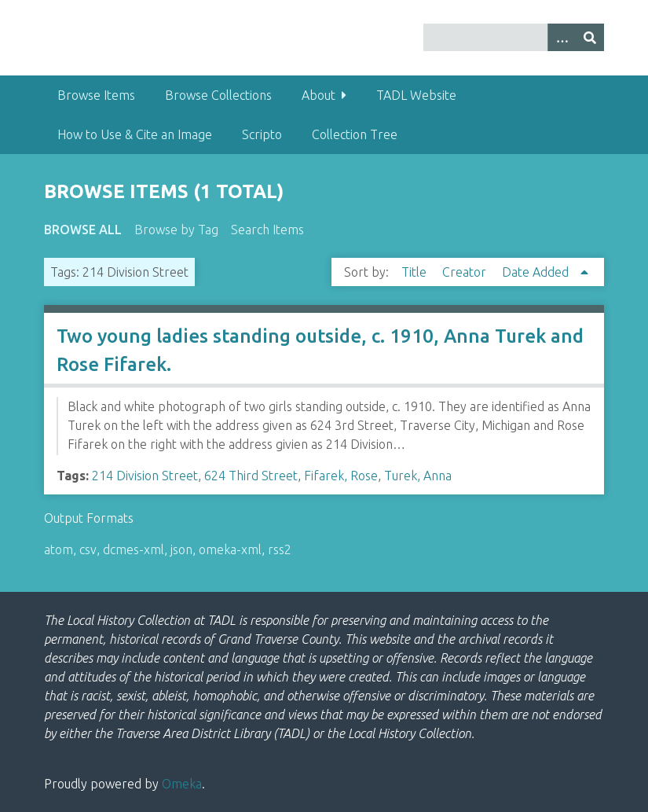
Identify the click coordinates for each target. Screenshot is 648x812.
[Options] (562, 37)
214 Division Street (145, 476)
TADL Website (416, 95)
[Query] (514, 37)
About (319, 95)
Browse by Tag (176, 230)
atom (59, 549)
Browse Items (96, 95)
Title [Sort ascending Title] (416, 272)
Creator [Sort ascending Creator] (466, 272)
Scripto (262, 134)
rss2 (280, 549)
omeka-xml (230, 549)
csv (88, 549)
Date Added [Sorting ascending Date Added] (537, 272)
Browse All (83, 230)
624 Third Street (251, 476)
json (181, 549)
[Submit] (590, 37)
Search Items (267, 230)
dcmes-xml (134, 549)
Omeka (182, 784)
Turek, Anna (418, 476)
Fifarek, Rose (341, 476)
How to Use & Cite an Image (135, 134)
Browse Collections (218, 95)
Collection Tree (355, 134)
